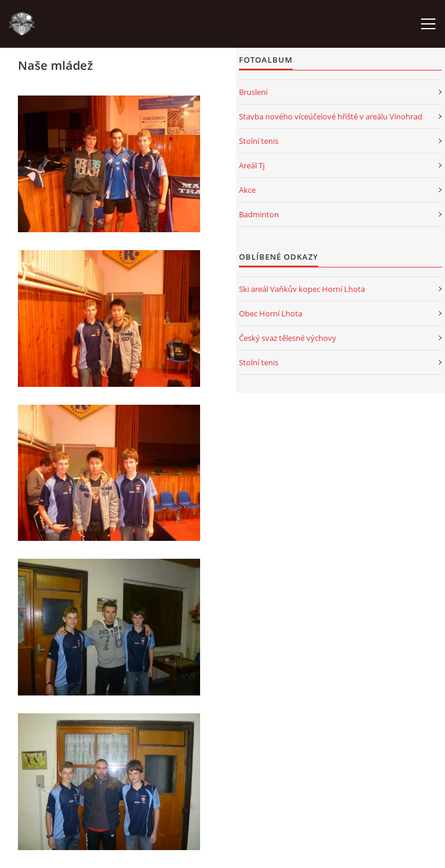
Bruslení (253, 92)
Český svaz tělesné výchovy (288, 338)
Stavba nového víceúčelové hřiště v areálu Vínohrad (331, 116)
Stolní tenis (259, 141)
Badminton (259, 214)
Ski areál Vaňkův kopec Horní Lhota (302, 289)
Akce (247, 190)
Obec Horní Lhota (271, 313)
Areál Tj (252, 165)
